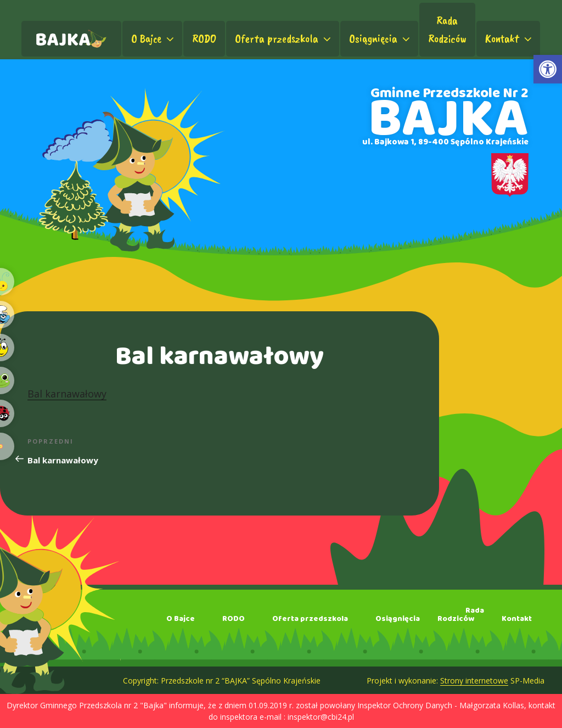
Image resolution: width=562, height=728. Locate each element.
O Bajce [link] (154, 38)
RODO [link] (204, 38)
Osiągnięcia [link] (381, 38)
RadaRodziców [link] (447, 29)
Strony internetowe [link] (474, 681)
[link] (548, 69)
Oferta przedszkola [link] (284, 38)
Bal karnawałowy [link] (67, 394)
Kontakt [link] (510, 38)
